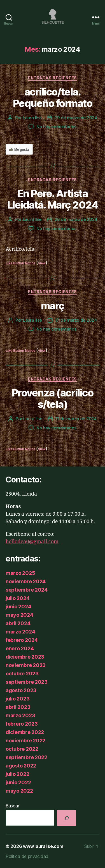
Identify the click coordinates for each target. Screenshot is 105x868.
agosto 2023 (21, 690)
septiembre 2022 (26, 757)
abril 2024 (18, 623)
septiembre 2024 (27, 590)
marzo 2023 (20, 715)
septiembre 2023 (27, 682)
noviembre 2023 (26, 665)
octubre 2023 (22, 674)
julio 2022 (17, 774)
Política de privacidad (27, 856)
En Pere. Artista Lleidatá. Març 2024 (53, 199)
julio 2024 (17, 598)
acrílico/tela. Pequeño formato (53, 98)
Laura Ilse (32, 118)
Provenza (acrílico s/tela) (53, 399)
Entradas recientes (52, 78)
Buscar (12, 806)
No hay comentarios (56, 127)
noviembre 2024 (26, 581)
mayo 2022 (19, 791)
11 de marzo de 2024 (76, 419)
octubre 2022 (22, 749)
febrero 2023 (22, 724)
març (53, 306)
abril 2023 (18, 707)
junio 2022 (18, 782)
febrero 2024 (22, 640)
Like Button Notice (20, 263)
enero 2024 (20, 648)
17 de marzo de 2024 (76, 320)
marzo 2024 (20, 632)
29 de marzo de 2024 (76, 118)
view (42, 263)
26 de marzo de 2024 (76, 219)
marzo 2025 (20, 573)
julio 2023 (17, 699)
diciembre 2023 (25, 657)
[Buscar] (66, 818)
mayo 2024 (19, 615)
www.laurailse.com (43, 846)
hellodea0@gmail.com (32, 542)
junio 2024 (18, 607)
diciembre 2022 (25, 732)
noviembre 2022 (25, 741)
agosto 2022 (21, 766)
